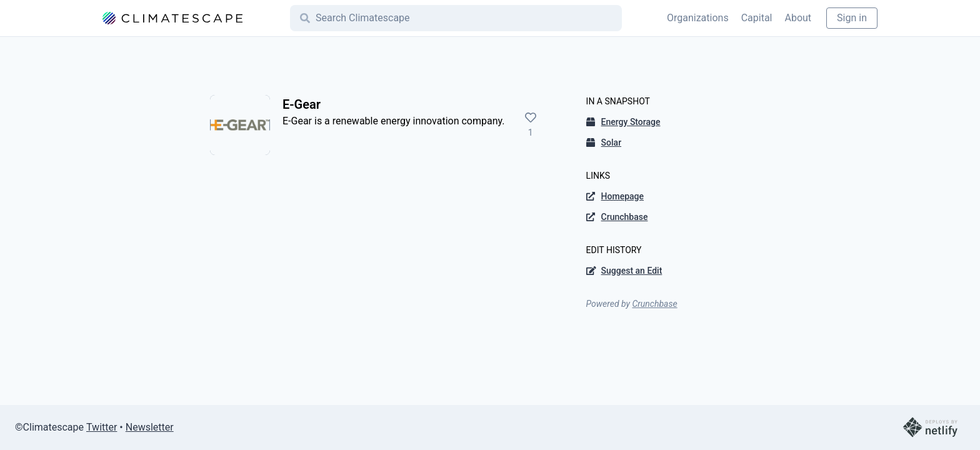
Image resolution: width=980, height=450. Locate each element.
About (798, 18)
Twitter (102, 427)
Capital (757, 18)
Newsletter (150, 427)
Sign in (852, 18)
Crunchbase (654, 304)
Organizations (698, 18)
